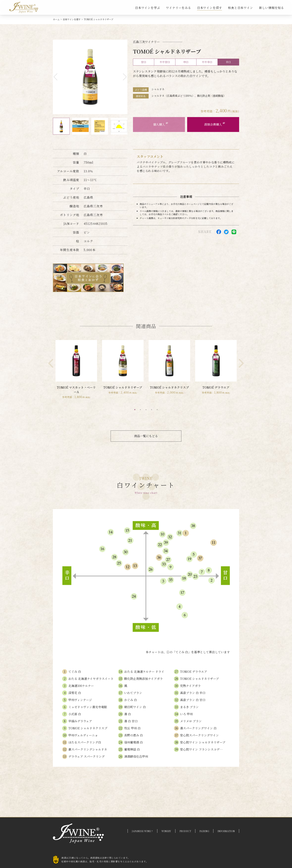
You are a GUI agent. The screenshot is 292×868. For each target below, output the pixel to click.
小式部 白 (75, 714)
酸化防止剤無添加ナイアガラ (143, 679)
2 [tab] (140, 410)
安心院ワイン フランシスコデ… (201, 749)
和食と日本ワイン (240, 8)
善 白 (128, 714)
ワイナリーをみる (178, 8)
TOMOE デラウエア (194, 672)
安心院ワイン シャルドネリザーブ (203, 742)
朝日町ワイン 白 (135, 707)
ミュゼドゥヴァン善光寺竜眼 (88, 707)
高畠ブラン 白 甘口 (193, 700)
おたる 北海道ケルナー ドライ (144, 672)
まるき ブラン (189, 707)
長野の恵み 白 (134, 735)
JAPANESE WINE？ (142, 831)
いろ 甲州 (186, 714)
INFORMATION (226, 831)
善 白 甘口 (131, 721)
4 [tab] (152, 410)
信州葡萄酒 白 (134, 742)
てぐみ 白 (75, 672)
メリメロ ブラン (191, 721)
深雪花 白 (75, 693)
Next (123, 77)
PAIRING (204, 831)
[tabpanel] (76, 370)
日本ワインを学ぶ (147, 8)
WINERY (166, 831)
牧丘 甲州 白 (132, 728)
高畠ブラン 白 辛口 (193, 693)
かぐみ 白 (131, 700)
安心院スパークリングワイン (199, 735)
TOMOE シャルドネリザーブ (199, 679)
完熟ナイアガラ (190, 686)
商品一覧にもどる (146, 436)
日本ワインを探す (210, 8)
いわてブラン (133, 693)
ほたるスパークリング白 (85, 742)
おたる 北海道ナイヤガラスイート (91, 679)
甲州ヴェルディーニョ (83, 735)
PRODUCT (185, 831)
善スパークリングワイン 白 (198, 728)
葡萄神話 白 (132, 749)
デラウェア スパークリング (87, 756)
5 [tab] (157, 410)
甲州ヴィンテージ (80, 700)
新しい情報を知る (272, 8)
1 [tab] (135, 410)
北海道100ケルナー (81, 686)
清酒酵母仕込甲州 (136, 756)
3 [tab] (146, 410)
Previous (57, 77)
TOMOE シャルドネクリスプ (88, 728)
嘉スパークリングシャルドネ (88, 749)
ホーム (56, 19)
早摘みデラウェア (80, 721)
